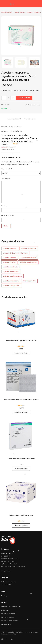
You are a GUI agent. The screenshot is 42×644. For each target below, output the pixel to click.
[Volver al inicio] (4, 4)
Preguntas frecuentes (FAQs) (11, 607)
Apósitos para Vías (29, 281)
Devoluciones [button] (36, 105)
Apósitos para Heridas (11, 271)
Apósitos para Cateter (11, 267)
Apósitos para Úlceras (11, 281)
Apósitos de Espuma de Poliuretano (15, 253)
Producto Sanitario (19, 12)
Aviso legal (5, 610)
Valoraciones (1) (30, 119)
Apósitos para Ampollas (28, 262)
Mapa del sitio (6, 624)
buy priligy (4, 147)
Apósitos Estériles (10, 258)
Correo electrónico (8, 215)
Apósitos (29, 12)
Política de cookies (8, 617)
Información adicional (14, 119)
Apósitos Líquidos (9, 262)
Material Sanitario (7, 12)
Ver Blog (4, 596)
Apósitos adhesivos (10, 248)
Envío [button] (28, 105)
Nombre (4, 206)
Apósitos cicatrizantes (29, 248)
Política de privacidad (8, 614)
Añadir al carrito (24, 98)
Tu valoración (6, 178)
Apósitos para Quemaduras (12, 276)
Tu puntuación (7, 169)
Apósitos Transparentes (11, 285)
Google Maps (6, 571)
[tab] (8, 62)
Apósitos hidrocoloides (28, 258)
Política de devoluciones (9, 621)
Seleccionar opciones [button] (21, 353)
